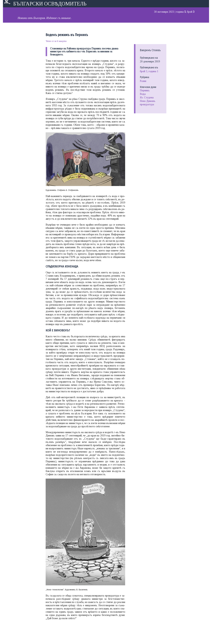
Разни (143, 81)
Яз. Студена (147, 97)
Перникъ (145, 90)
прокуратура (147, 104)
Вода (143, 94)
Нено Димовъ (148, 101)
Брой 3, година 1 (149, 71)
